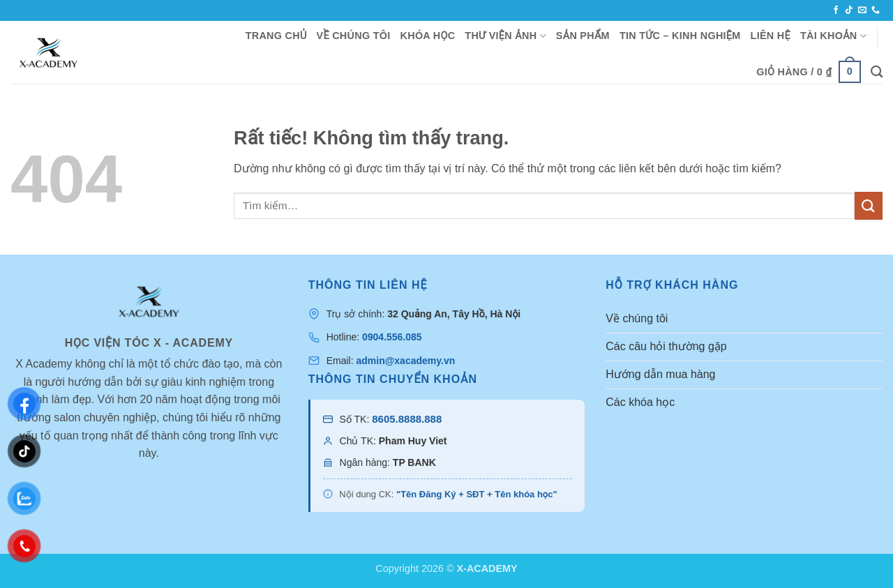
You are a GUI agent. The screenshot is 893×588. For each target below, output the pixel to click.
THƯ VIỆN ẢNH (505, 36)
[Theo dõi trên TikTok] (849, 10)
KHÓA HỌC (428, 36)
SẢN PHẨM (583, 36)
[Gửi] (869, 205)
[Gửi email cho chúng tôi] (862, 10)
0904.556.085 (392, 337)
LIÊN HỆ (771, 36)
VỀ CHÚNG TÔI (354, 36)
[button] (809, 72)
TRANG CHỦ (276, 36)
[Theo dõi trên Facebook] (836, 10)
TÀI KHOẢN (833, 36)
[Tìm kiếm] (877, 72)
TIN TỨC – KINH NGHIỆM (680, 36)
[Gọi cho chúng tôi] (876, 10)
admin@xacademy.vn (405, 361)
